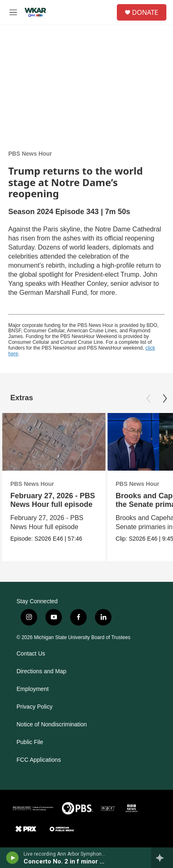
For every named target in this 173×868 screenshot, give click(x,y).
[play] (13, 858)
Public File (30, 742)
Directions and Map (41, 671)
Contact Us (31, 654)
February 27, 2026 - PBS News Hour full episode (53, 500)
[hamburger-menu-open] (13, 12)
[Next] (165, 399)
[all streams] (162, 858)
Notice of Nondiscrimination (52, 724)
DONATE (145, 12)
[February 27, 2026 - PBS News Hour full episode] (54, 442)
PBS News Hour (30, 154)
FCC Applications (39, 760)
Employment (33, 689)
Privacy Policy (34, 707)
